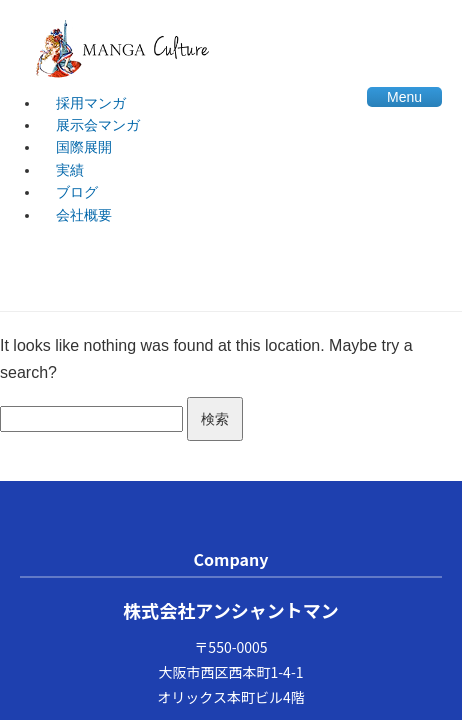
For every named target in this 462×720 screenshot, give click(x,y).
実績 (70, 170)
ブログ (77, 192)
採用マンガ (91, 103)
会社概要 (84, 215)
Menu (404, 97)
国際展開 (84, 147)
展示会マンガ (98, 125)
